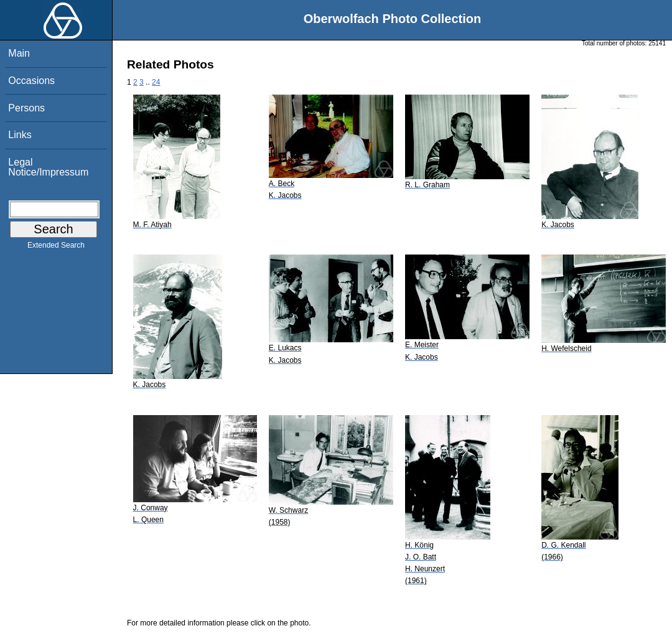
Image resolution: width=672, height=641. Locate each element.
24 (156, 82)
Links (20, 135)
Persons (26, 108)
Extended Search (56, 248)
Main (19, 53)
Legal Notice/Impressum (48, 167)
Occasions (31, 81)
